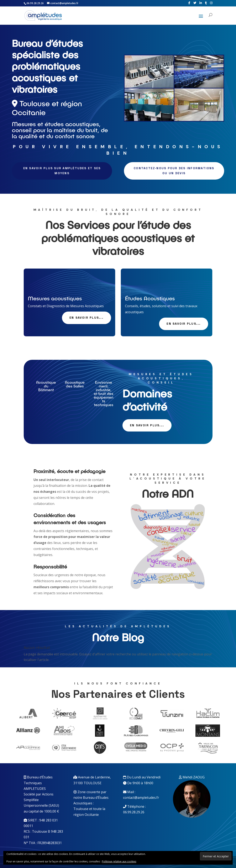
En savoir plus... (86, 318)
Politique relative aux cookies (119, 861)
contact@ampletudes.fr (141, 798)
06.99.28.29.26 (134, 812)
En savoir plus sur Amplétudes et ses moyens (62, 171)
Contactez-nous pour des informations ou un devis (174, 171)
